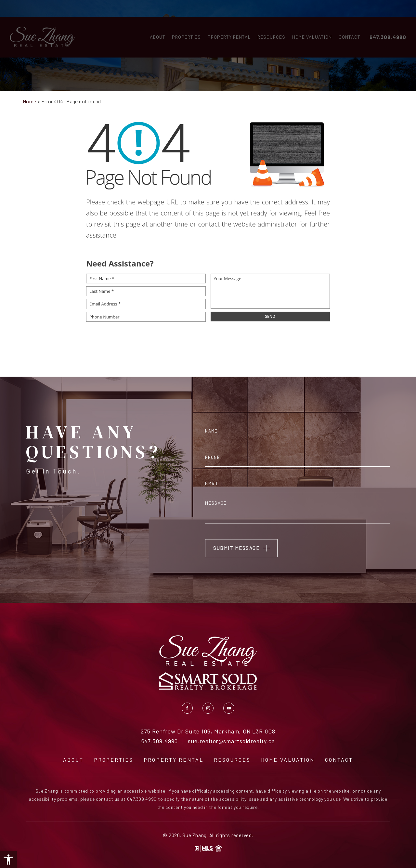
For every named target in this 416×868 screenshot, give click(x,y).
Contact (348, 22)
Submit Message (236, 548)
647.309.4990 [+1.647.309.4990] (386, 22)
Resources (269, 22)
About (156, 22)
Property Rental (227, 22)
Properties (184, 22)
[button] (8, 860)
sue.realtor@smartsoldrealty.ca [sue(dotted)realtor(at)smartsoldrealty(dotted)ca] (231, 741)
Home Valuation (310, 22)
